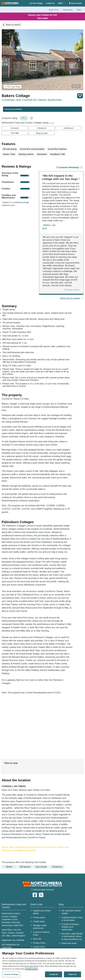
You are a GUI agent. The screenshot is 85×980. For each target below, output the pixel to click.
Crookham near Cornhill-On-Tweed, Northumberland (33, 100)
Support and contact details (42, 912)
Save (80, 96)
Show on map (42, 133)
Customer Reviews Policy (41, 933)
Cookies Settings (11, 974)
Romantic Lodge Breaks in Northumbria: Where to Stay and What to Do (72, 936)
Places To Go (54, 10)
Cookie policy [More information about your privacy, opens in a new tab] (32, 969)
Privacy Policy (39, 943)
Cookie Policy (39, 947)
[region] (42, 964)
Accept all (54, 974)
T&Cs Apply (43, 18)
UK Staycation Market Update (71, 912)
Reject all (72, 974)
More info (37, 939)
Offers (79, 10)
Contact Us (50, 3)
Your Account (75, 3)
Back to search (13, 25)
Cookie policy (39, 921)
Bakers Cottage (16, 96)
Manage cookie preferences (40, 927)
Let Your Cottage (36, 3)
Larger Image (12, 87)
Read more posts (69, 943)
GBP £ (62, 3)
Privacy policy (39, 917)
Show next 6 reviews (70, 298)
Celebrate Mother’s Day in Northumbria (72, 919)
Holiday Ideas (68, 10)
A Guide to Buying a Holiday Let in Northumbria (70, 927)
